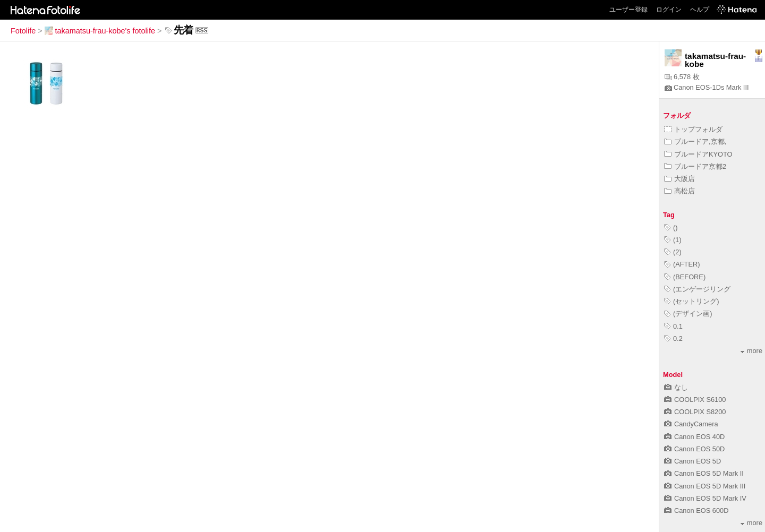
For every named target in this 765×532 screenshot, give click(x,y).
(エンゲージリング (697, 289)
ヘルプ (700, 10)
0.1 (673, 326)
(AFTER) (682, 264)
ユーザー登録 (628, 10)
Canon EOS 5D (692, 461)
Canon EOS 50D (694, 449)
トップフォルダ (693, 129)
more (751, 351)
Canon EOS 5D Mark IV (705, 498)
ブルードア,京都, (695, 141)
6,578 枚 (682, 77)
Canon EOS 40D (694, 437)
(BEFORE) (685, 277)
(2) (673, 252)
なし (676, 387)
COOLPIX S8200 (695, 412)
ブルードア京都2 (695, 166)
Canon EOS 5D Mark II (704, 473)
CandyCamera (691, 424)
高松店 (679, 191)
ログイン (669, 10)
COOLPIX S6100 (695, 400)
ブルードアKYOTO (698, 154)
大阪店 (679, 179)
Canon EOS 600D (696, 510)
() (671, 228)
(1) (673, 240)
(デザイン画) (688, 314)
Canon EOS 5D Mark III (705, 486)
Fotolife (23, 31)
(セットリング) (692, 301)
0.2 (673, 338)
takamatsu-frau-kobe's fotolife (100, 31)
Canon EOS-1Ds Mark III (707, 87)
